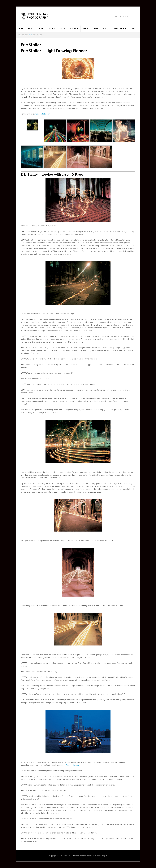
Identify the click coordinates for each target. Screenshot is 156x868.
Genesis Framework (85, 856)
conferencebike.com (71, 765)
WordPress (97, 856)
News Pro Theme (70, 856)
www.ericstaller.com (42, 114)
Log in (105, 856)
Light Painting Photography (35, 16)
